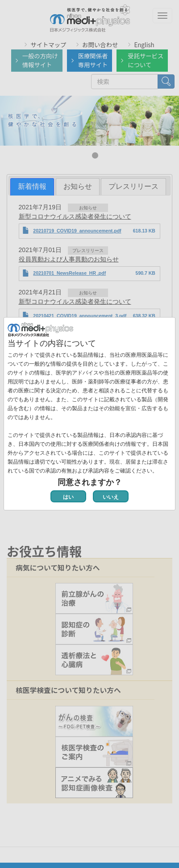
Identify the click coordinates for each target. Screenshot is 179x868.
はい (68, 497)
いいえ (111, 497)
